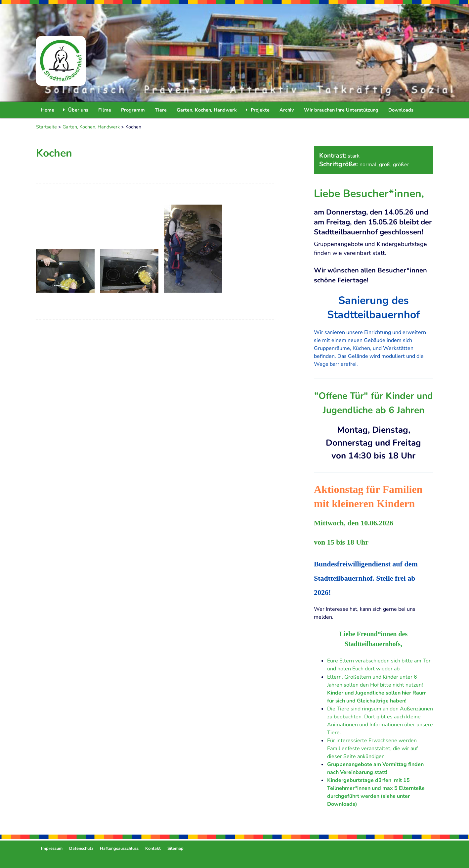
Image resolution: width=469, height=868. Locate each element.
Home (48, 110)
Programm (133, 110)
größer (401, 165)
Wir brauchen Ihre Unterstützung (341, 110)
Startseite (46, 127)
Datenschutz (81, 848)
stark (354, 156)
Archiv (287, 110)
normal (368, 165)
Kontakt (153, 848)
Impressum (52, 848)
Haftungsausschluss (119, 848)
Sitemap (175, 848)
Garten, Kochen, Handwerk (207, 110)
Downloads (401, 110)
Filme (105, 110)
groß (385, 165)
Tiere (161, 110)
